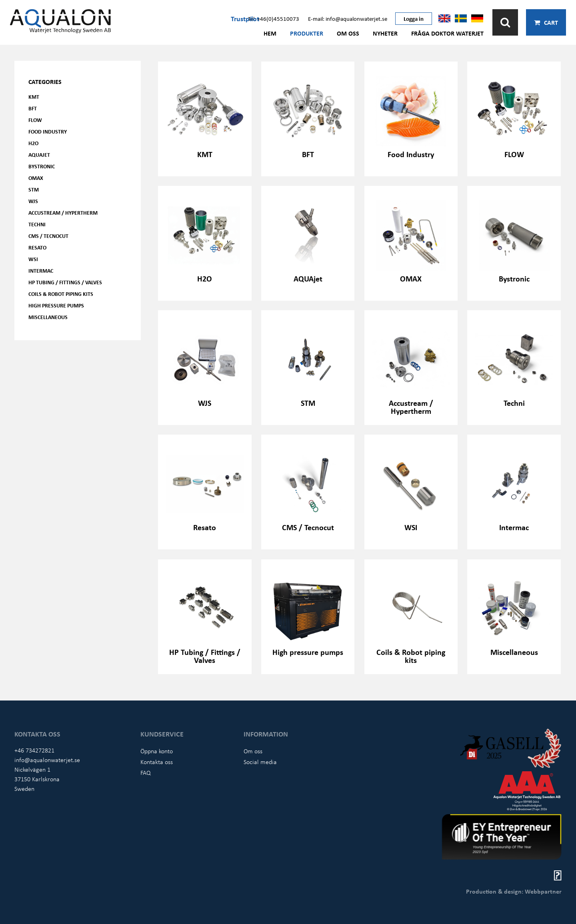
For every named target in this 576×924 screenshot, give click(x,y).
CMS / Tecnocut (48, 236)
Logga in (414, 18)
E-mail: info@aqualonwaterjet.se (348, 18)
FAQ (146, 772)
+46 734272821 (34, 750)
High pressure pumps (56, 305)
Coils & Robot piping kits (61, 294)
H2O (33, 143)
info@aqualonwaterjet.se (47, 760)
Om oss (348, 33)
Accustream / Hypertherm (63, 213)
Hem (270, 33)
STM (34, 189)
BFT (33, 108)
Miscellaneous (48, 317)
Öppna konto (157, 751)
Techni (37, 224)
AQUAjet (39, 155)
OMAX (36, 178)
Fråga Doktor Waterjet (447, 33)
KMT (34, 97)
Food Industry (48, 131)
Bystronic (42, 166)
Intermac (41, 270)
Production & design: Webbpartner (514, 891)
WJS (33, 201)
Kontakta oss (157, 762)
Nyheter (385, 33)
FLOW (35, 120)
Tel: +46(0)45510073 (274, 18)
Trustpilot (245, 18)
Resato (37, 247)
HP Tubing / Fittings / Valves (65, 282)
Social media (260, 762)
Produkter (307, 33)
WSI (33, 259)
